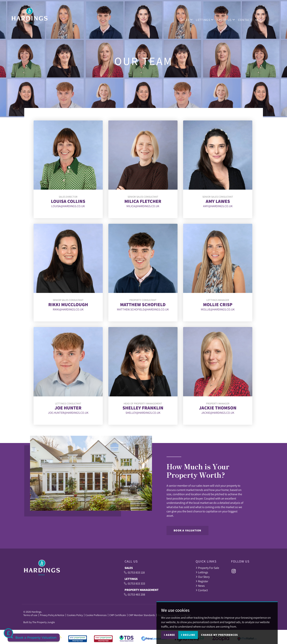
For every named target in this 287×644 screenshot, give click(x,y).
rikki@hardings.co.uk (68, 309)
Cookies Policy (75, 615)
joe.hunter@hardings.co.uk (68, 413)
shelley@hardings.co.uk (143, 413)
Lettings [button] (208, 17)
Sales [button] (190, 17)
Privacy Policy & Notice (52, 615)
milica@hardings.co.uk (143, 206)
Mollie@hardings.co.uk (218, 309)
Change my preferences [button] (219, 636)
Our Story (203, 577)
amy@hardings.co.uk (218, 206)
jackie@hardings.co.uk (218, 413)
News (263, 17)
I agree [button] (169, 636)
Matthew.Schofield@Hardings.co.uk (143, 309)
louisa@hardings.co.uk (68, 206)
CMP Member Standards (142, 615)
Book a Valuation (187, 530)
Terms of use (30, 615)
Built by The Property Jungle (39, 622)
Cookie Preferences (96, 615)
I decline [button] (188, 636)
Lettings (202, 572)
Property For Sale (207, 568)
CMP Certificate (118, 615)
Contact (249, 17)
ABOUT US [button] (229, 17)
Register (202, 581)
